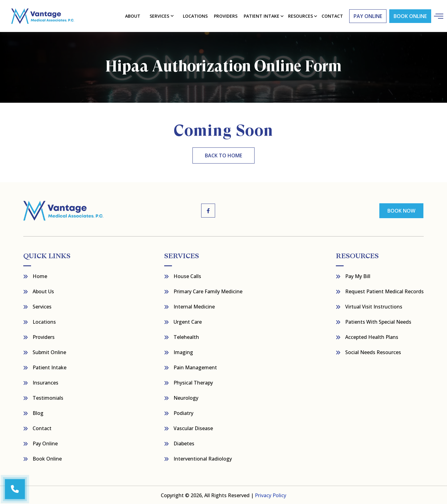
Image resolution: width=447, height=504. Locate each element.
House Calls (187, 276)
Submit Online (49, 352)
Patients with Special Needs (378, 321)
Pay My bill (358, 276)
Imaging (183, 352)
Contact (42, 428)
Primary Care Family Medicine (208, 291)
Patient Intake (50, 367)
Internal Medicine (194, 306)
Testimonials (48, 397)
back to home (223, 155)
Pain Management (195, 367)
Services (159, 16)
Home (40, 276)
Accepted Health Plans (372, 336)
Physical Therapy (193, 382)
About (133, 16)
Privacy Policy (271, 495)
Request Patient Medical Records (384, 291)
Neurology (186, 397)
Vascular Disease (193, 428)
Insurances (45, 382)
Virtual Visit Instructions (374, 306)
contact (332, 16)
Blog (38, 412)
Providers (226, 16)
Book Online (410, 16)
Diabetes (184, 443)
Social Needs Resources (373, 352)
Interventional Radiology (203, 458)
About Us (43, 291)
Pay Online (45, 443)
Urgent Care (188, 321)
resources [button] (300, 16)
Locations (195, 16)
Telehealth (186, 336)
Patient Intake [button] (262, 16)
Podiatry (183, 412)
